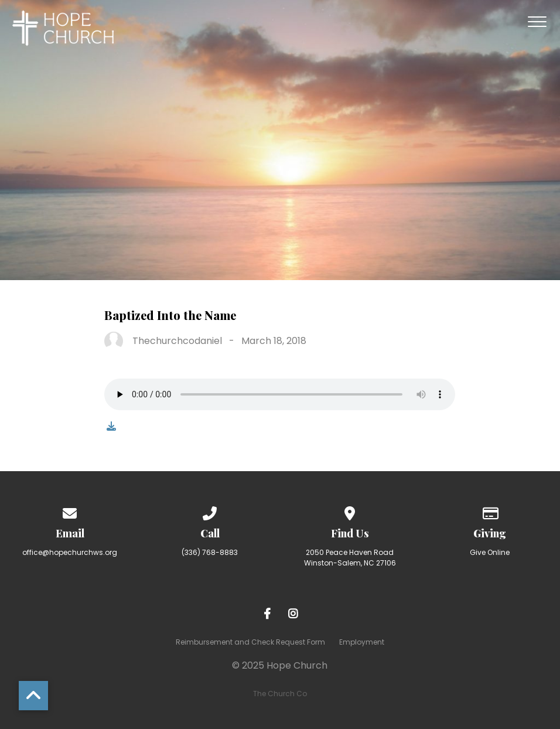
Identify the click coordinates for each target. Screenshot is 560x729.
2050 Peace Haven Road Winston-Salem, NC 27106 (350, 558)
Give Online (490, 552)
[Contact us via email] (70, 511)
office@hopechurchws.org (70, 552)
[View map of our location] (350, 511)
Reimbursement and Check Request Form (250, 642)
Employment (362, 642)
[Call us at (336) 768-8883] (210, 511)
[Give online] (490, 511)
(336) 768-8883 (210, 552)
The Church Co (280, 694)
